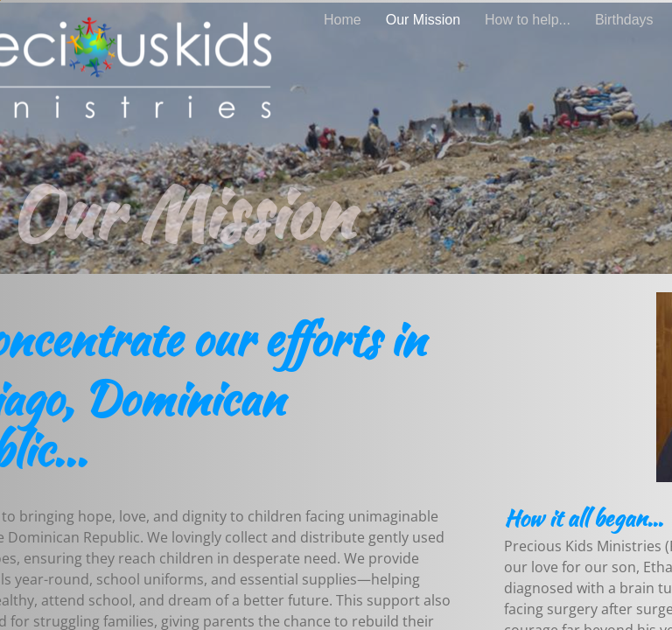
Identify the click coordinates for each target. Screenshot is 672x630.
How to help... (528, 20)
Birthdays (624, 20)
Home (343, 20)
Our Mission (423, 20)
